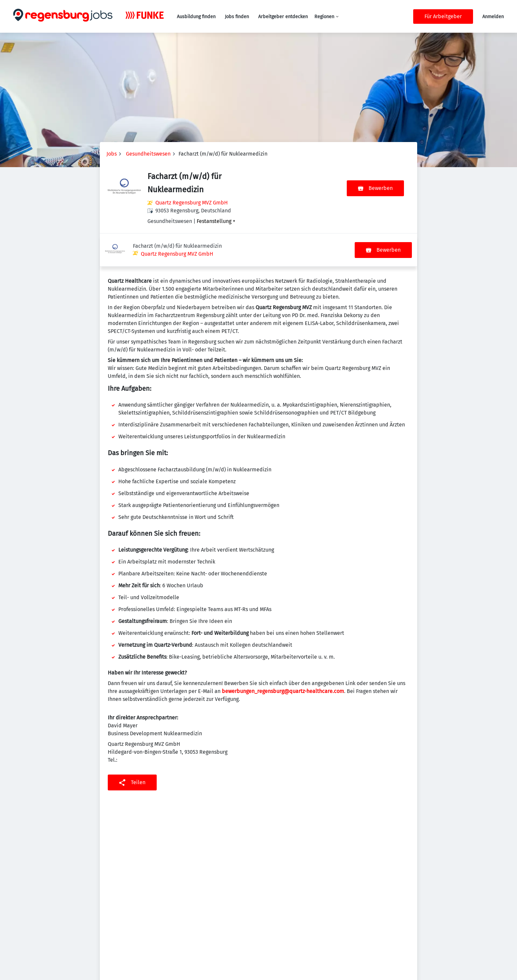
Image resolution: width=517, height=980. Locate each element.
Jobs (112, 154)
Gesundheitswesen (148, 154)
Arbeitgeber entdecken (283, 17)
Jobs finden (237, 17)
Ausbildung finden (196, 17)
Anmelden (493, 17)
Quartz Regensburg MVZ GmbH (192, 203)
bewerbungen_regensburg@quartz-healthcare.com (283, 658)
